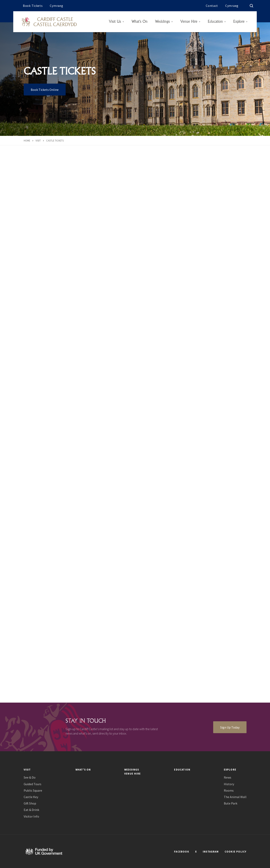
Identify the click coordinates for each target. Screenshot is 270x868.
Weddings (162, 22)
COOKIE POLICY (236, 852)
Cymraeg (56, 6)
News (228, 777)
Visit (38, 140)
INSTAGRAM (211, 852)
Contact (212, 6)
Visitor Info (31, 816)
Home (27, 140)
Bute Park (231, 803)
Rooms (229, 791)
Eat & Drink (31, 810)
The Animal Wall (235, 797)
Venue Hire (189, 22)
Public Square (33, 791)
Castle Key (31, 797)
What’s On (140, 22)
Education (215, 22)
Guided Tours (33, 784)
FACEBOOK (182, 852)
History (229, 784)
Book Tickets (33, 6)
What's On (83, 770)
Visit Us (115, 22)
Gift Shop (30, 803)
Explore (239, 22)
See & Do (30, 777)
